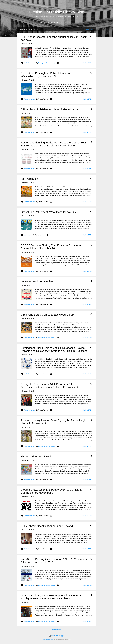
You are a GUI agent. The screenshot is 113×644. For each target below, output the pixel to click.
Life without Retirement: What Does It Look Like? (49, 212)
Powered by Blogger (57, 636)
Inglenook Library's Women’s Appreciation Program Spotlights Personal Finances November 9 (51, 597)
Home (43, 22)
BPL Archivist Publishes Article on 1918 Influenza (49, 109)
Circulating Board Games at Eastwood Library (48, 315)
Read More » (87, 63)
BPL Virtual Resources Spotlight (60, 22)
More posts (56, 630)
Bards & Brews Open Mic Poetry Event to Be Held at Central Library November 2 (52, 491)
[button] (91, 37)
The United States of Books (37, 457)
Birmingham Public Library (47, 639)
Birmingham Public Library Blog (56, 12)
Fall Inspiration (29, 179)
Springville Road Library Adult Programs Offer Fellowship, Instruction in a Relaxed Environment (49, 386)
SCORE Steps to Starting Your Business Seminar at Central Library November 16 (51, 247)
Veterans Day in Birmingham (38, 281)
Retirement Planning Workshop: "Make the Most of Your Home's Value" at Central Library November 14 (53, 144)
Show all (90, 29)
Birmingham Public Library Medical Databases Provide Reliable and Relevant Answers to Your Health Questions (54, 349)
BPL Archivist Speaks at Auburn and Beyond (47, 526)
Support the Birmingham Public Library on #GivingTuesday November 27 (45, 75)
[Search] (95, 5)
